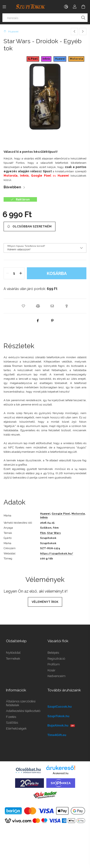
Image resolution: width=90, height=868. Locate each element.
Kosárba (57, 273)
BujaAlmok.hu (61, 725)
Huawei (60, 59)
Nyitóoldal (13, 653)
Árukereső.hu (61, 773)
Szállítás (12, 723)
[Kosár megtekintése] (83, 7)
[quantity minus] (7, 273)
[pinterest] (52, 321)
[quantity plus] (21, 273)
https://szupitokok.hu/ (57, 554)
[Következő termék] (83, 32)
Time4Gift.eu (57, 735)
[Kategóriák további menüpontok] (4, 7)
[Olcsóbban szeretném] (30, 226)
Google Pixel (61, 514)
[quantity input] (14, 273)
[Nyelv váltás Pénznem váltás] (66, 7)
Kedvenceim (57, 676)
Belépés (53, 653)
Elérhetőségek (16, 729)
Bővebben (12, 187)
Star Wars (54, 533)
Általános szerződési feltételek (21, 703)
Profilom (54, 664)
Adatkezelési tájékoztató (23, 711)
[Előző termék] (74, 32)
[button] (24, 306)
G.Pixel (33, 59)
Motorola (76, 59)
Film (43, 533)
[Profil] (75, 7)
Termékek (13, 659)
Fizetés (11, 717)
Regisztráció (56, 659)
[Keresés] (45, 18)
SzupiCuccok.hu (60, 707)
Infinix (46, 59)
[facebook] (38, 321)
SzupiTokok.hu (58, 716)
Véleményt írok (45, 602)
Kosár (51, 670)
